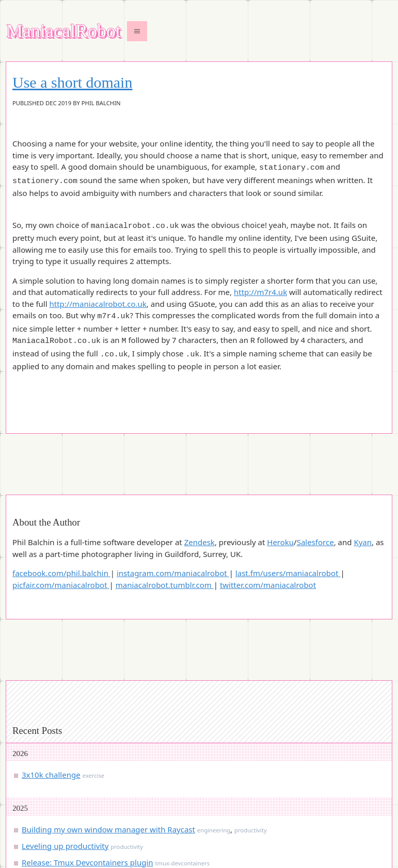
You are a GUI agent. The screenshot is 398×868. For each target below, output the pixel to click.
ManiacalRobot (63, 31)
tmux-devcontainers (182, 801)
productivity (251, 768)
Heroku (280, 480)
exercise (94, 714)
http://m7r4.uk (260, 287)
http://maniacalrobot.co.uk (98, 299)
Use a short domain (72, 83)
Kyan (363, 480)
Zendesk (200, 480)
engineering (214, 768)
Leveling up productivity (65, 784)
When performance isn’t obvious (81, 817)
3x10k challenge (51, 713)
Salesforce (315, 480)
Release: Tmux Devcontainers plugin (87, 800)
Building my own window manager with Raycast (108, 767)
